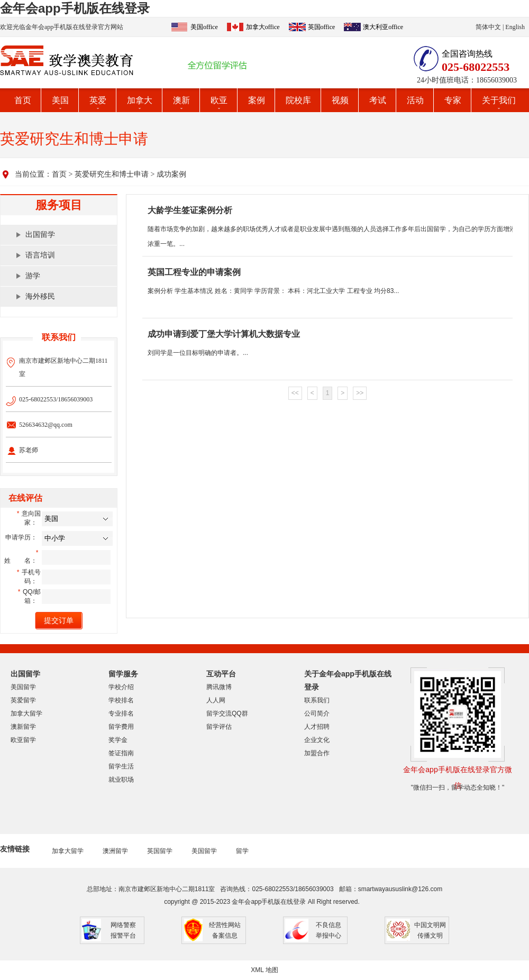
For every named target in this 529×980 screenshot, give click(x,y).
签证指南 (121, 753)
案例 (257, 100)
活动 (415, 100)
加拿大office (263, 27)
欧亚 (219, 100)
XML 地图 (264, 970)
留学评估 (219, 727)
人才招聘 (317, 727)
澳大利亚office (383, 27)
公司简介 (317, 713)
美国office (204, 27)
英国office (322, 27)
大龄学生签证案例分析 (190, 210)
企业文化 (317, 740)
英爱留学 (23, 700)
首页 (23, 100)
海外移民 (40, 296)
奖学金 (118, 740)
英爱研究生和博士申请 (112, 174)
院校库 (298, 100)
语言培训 (40, 255)
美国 (60, 100)
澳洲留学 (115, 851)
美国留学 (23, 687)
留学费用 (121, 727)
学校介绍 (121, 687)
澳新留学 (23, 727)
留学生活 (121, 766)
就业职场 (121, 780)
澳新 (181, 100)
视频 (340, 100)
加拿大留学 (26, 713)
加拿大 (140, 100)
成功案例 (171, 174)
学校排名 (121, 700)
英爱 (98, 100)
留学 (242, 851)
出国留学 (40, 235)
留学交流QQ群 (227, 713)
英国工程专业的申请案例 (194, 272)
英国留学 (160, 851)
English (515, 27)
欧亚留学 (23, 740)
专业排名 (121, 713)
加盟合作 (317, 753)
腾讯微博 (219, 687)
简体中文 (488, 27)
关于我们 (499, 100)
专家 (453, 100)
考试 (378, 100)
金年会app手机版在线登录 (75, 8)
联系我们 (317, 700)
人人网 (216, 700)
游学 (33, 276)
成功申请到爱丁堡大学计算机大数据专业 (224, 334)
